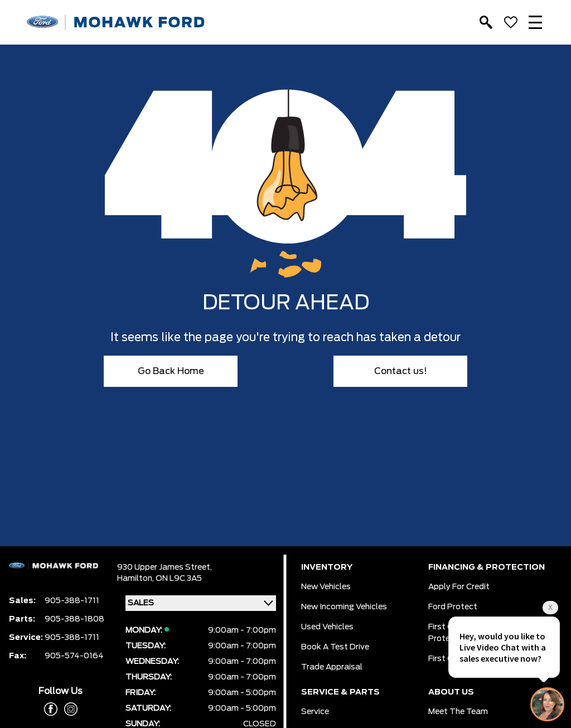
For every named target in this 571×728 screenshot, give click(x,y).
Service (315, 712)
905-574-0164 (74, 656)
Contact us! (401, 371)
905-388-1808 (74, 619)
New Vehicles (326, 587)
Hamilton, (136, 579)
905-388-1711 (72, 601)
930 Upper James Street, (164, 567)
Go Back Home (171, 371)
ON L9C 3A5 (179, 579)
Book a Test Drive (335, 647)
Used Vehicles (327, 627)
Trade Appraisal (332, 667)
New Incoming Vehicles (344, 607)
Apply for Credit (459, 587)
